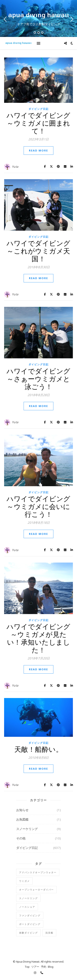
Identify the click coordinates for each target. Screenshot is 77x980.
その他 (21, 838)
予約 (44, 967)
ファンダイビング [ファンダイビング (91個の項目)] (30, 915)
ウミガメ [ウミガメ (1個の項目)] (24, 881)
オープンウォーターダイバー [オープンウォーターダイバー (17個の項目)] (36, 890)
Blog (51, 967)
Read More (38, 150)
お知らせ (22, 810)
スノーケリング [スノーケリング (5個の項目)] (28, 898)
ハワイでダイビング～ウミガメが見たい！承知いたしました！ (38, 638)
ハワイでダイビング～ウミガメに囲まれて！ (38, 123)
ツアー (35, 967)
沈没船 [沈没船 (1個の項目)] (49, 933)
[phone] (42, 973)
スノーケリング (27, 829)
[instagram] (35, 973)
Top (27, 967)
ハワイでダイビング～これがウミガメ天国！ (38, 251)
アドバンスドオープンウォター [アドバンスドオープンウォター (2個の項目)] (38, 872)
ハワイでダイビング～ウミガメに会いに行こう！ (38, 506)
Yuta (15, 167)
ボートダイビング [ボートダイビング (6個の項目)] (30, 924)
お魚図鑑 (22, 819)
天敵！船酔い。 (39, 749)
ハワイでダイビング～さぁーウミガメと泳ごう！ (38, 379)
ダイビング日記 (39, 109)
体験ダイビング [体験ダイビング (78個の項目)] (28, 933)
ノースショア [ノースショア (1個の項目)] (27, 907)
